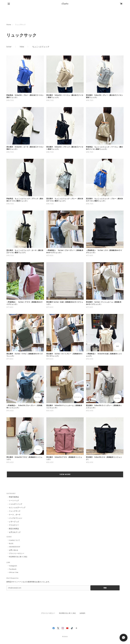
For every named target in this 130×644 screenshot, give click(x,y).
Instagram (13, 566)
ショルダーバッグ (16, 504)
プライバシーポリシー (17, 553)
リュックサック (15, 511)
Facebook (13, 569)
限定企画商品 (14, 529)
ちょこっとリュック (41, 47)
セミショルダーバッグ (17, 507)
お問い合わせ (14, 550)
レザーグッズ (14, 522)
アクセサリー (14, 525)
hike (22, 47)
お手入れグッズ (15, 532)
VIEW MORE (65, 474)
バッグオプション (16, 518)
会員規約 (83, 613)
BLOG (11, 543)
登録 (105, 588)
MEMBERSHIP (15, 547)
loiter (9, 47)
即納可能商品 (14, 497)
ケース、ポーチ (15, 515)
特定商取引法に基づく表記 (18, 557)
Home (9, 25)
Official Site (14, 572)
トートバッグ (14, 500)
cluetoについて (14, 540)
